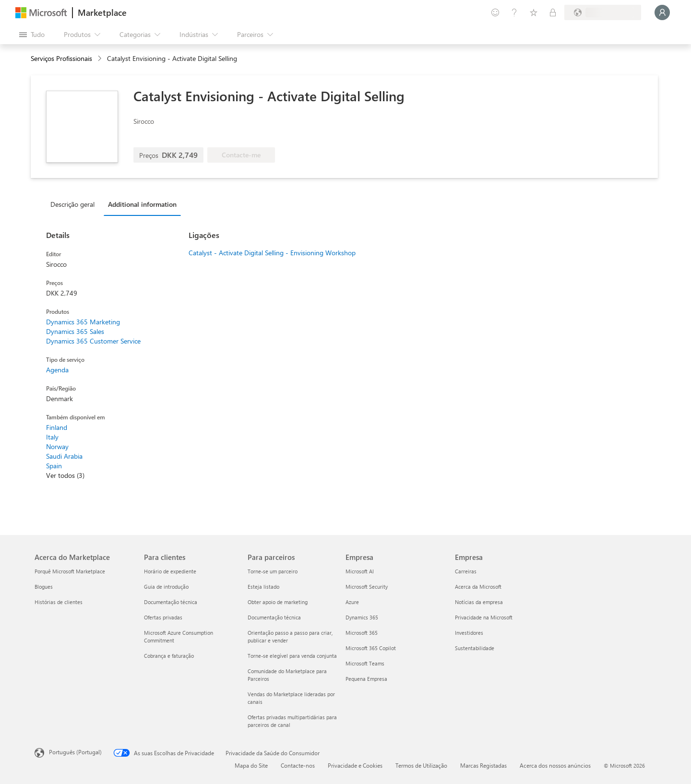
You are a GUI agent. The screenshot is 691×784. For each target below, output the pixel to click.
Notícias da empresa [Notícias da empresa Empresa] (479, 602)
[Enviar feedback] (495, 12)
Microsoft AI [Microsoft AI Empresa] (360, 571)
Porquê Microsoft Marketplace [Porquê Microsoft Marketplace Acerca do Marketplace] (70, 571)
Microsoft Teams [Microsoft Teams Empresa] (365, 663)
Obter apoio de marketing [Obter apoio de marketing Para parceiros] (278, 602)
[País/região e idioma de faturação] (603, 12)
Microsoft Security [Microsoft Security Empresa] (367, 587)
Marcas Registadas (483, 765)
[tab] (75, 204)
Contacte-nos (298, 765)
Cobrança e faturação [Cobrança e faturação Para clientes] (169, 656)
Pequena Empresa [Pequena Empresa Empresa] (366, 679)
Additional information (142, 204)
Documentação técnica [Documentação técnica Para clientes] (171, 602)
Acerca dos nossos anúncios (555, 765)
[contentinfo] (101, 59)
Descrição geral (72, 204)
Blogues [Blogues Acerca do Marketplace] (44, 587)
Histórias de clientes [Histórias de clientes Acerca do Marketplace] (59, 602)
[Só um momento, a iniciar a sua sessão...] (662, 12)
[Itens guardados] (534, 12)
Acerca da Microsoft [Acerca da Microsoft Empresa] (478, 587)
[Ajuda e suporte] (514, 12)
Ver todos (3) (65, 475)
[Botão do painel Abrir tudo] (32, 35)
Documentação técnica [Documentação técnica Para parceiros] (274, 617)
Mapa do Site (251, 765)
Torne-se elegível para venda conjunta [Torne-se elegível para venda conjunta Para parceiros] (292, 656)
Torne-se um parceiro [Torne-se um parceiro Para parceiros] (273, 571)
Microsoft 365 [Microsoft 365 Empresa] (362, 633)
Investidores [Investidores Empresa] (469, 633)
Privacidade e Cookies (355, 765)
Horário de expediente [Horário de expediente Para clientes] (170, 571)
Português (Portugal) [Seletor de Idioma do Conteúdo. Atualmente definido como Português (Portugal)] (75, 752)
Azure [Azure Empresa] (352, 602)
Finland (57, 427)
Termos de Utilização (421, 765)
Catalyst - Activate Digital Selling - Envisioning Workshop (272, 253)
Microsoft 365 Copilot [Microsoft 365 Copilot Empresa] (371, 648)
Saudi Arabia (64, 456)
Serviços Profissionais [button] (61, 58)
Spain (54, 466)
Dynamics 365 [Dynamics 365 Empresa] (362, 617)
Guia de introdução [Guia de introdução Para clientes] (166, 587)
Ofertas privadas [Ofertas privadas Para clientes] (163, 617)
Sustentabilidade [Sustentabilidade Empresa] (475, 648)
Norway (57, 446)
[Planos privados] (553, 12)
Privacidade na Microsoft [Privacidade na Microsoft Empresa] (484, 617)
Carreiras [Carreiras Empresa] (466, 571)
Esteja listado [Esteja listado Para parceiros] (263, 587)
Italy (52, 437)
